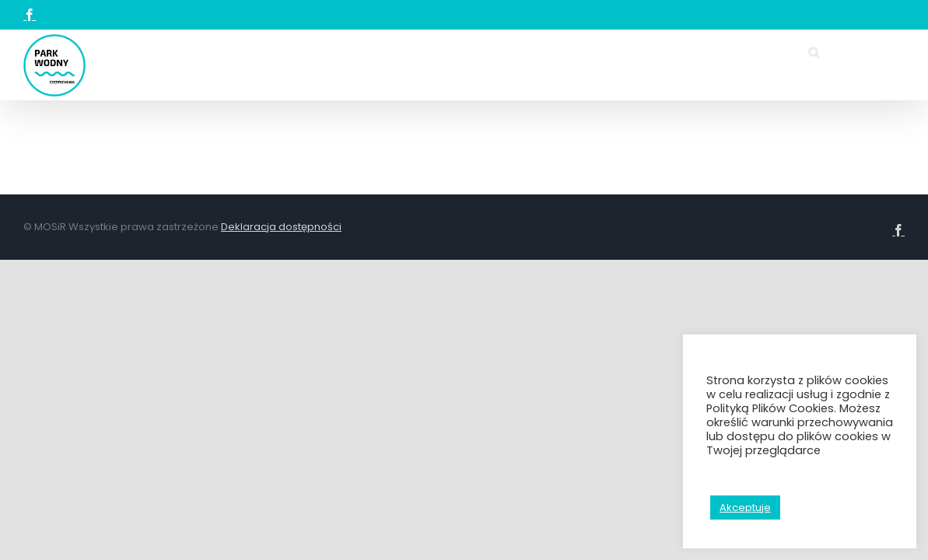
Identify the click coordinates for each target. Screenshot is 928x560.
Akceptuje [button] (745, 507)
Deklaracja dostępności (281, 364)
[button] (244, 201)
